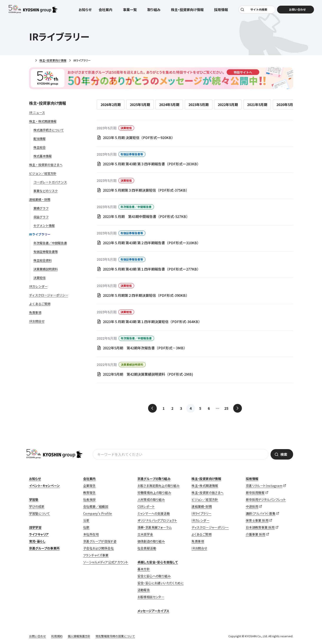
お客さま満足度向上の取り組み (159, 486)
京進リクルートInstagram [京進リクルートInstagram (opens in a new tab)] (264, 486)
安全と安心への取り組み (154, 576)
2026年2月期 (111, 105)
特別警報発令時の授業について (115, 636)
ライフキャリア (39, 534)
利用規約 (57, 636)
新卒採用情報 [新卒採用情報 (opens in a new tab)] (255, 493)
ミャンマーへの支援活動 (154, 513)
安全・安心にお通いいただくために (160, 583)
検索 (284, 454)
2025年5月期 (140, 105)
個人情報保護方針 (79, 636)
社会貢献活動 (147, 548)
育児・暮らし (37, 541)
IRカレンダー (200, 520)
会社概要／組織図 (96, 506)
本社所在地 (91, 534)
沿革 (86, 520)
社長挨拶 (89, 500)
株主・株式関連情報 (205, 486)
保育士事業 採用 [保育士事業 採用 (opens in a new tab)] (257, 520)
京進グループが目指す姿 (100, 541)
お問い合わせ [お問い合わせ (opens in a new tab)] (295, 11)
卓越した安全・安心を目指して (158, 562)
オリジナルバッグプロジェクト (157, 520)
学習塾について (40, 513)
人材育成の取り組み (151, 500)
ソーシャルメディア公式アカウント (106, 562)
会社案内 (89, 479)
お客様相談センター (151, 597)
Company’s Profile (98, 513)
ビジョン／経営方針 (205, 500)
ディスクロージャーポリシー (210, 527)
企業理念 (89, 486)
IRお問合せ (199, 548)
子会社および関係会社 (98, 548)
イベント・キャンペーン (44, 486)
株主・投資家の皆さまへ (207, 493)
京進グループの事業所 (44, 548)
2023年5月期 (199, 105)
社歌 (86, 527)
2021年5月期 (257, 105)
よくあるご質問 (201, 534)
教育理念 (89, 493)
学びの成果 (37, 506)
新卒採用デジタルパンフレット (266, 500)
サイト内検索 (258, 11)
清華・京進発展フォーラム (155, 527)
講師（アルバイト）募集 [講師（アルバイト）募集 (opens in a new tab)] (261, 513)
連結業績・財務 (202, 506)
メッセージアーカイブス (153, 611)
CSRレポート (146, 506)
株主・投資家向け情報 (53, 60)
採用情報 (252, 479)
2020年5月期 (286, 105)
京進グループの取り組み (154, 479)
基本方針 (144, 569)
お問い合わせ (38, 636)
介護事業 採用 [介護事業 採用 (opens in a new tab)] (256, 534)
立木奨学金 (145, 534)
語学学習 (35, 527)
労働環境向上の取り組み (154, 493)
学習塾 (34, 500)
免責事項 (198, 541)
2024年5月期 (169, 105)
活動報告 (144, 590)
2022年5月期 (228, 105)
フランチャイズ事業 (96, 555)
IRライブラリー (201, 513)
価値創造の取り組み (151, 541)
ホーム (31, 61)
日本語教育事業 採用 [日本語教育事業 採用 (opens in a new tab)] (260, 527)
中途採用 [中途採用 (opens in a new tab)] (252, 506)
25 (226, 408)
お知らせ (85, 11)
